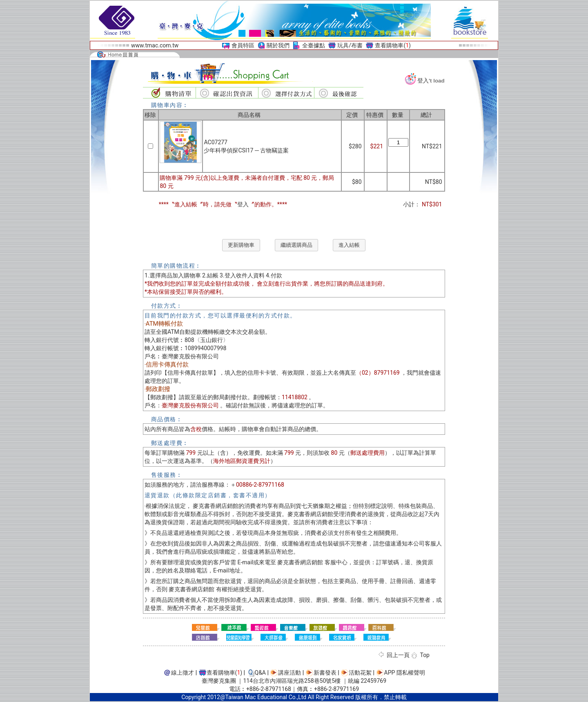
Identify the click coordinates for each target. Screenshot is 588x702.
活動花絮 (360, 673)
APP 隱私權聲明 (405, 673)
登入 (423, 80)
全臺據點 (314, 45)
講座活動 (290, 673)
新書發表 (325, 673)
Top (425, 655)
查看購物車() (393, 45)
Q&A (260, 673)
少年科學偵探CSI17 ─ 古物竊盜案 (246, 150)
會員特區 (243, 45)
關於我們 (278, 45)
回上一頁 (398, 655)
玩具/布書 (350, 45)
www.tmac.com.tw (155, 45)
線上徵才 (183, 673)
